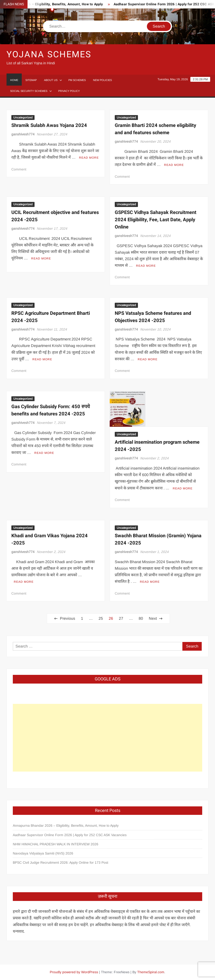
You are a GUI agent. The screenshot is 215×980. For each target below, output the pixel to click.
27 (121, 618)
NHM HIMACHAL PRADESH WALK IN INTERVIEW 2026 (56, 844)
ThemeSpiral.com (151, 972)
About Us (51, 80)
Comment (19, 169)
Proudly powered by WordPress (74, 972)
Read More (89, 158)
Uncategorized (23, 118)
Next (153, 618)
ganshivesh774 (23, 134)
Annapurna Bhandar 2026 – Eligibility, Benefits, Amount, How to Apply (66, 825)
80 (141, 618)
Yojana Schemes (49, 55)
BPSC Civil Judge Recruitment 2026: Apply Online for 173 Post (61, 862)
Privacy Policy (69, 91)
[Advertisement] (108, 738)
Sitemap (31, 80)
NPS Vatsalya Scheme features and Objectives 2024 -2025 (153, 317)
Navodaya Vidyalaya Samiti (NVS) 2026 (43, 853)
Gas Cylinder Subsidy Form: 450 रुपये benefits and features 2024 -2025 (51, 410)
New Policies (102, 80)
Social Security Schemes (29, 91)
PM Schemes (77, 80)
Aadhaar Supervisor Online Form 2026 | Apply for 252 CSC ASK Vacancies (70, 835)
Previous (68, 618)
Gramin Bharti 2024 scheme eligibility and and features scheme (155, 129)
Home (14, 80)
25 (101, 618)
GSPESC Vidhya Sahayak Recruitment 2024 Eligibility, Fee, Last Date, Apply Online (156, 220)
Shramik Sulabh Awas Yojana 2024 (49, 125)
